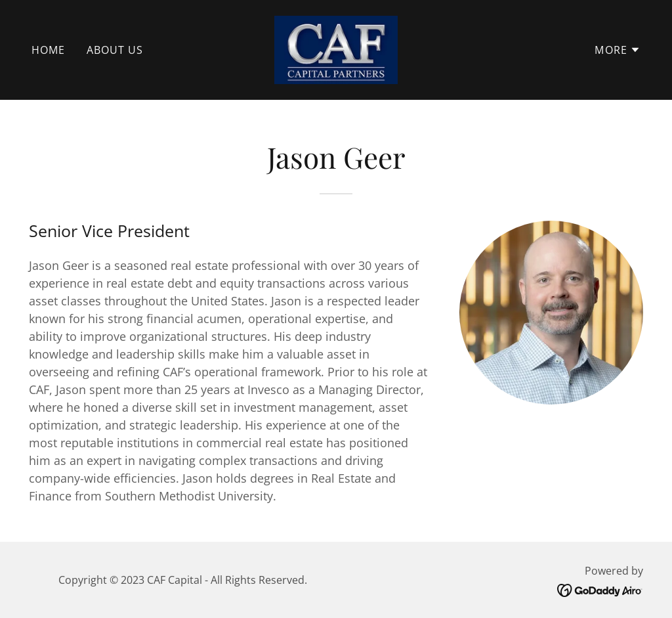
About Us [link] (115, 50)
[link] (336, 49)
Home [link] (49, 50)
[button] (618, 50)
